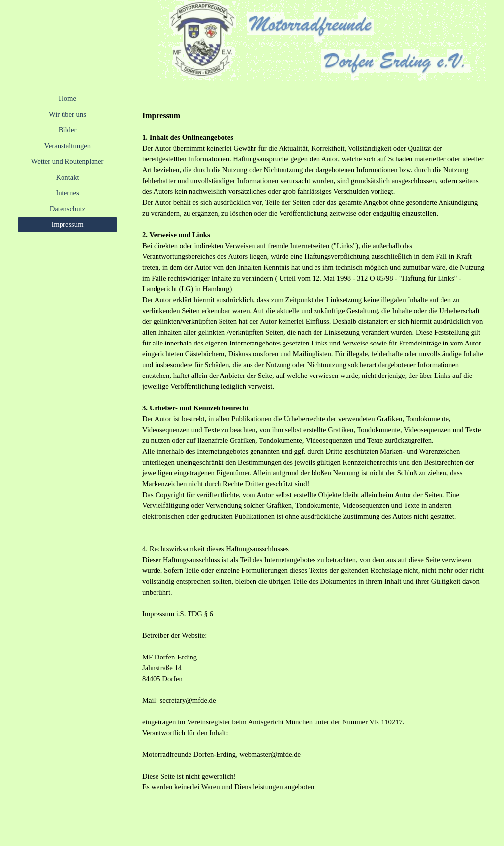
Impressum (67, 224)
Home (67, 98)
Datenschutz (67, 209)
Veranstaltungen (67, 146)
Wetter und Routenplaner (68, 161)
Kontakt (67, 177)
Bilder (68, 130)
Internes (67, 193)
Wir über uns (67, 114)
